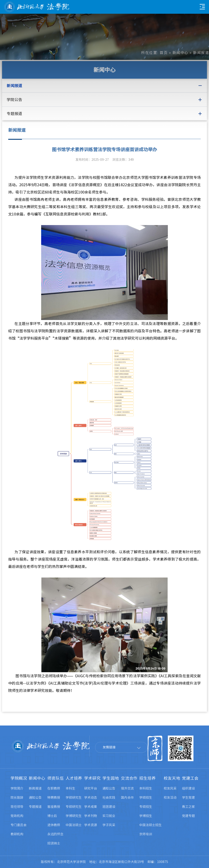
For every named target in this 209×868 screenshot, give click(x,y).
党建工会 (190, 778)
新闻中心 (180, 53)
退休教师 (54, 825)
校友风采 (170, 788)
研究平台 (91, 788)
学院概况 (19, 778)
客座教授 (54, 807)
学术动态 (91, 798)
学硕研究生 (74, 798)
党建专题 (188, 816)
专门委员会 (19, 825)
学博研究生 (74, 816)
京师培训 (146, 834)
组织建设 (188, 788)
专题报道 (35, 807)
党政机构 (17, 816)
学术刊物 (91, 816)
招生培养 (147, 778)
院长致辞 (17, 798)
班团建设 (109, 807)
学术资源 (91, 825)
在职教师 (54, 788)
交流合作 (129, 778)
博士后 (52, 816)
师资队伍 (56, 778)
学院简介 (17, 788)
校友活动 (170, 798)
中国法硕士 (74, 825)
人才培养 (74, 778)
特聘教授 (54, 798)
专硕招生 (146, 807)
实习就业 (109, 816)
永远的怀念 (55, 834)
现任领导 (17, 807)
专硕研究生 (74, 807)
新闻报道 (35, 788)
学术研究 (92, 778)
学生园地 (111, 778)
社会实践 (109, 798)
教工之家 (188, 807)
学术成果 (91, 807)
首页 (164, 53)
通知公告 (35, 798)
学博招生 (146, 816)
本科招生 (146, 788)
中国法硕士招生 (150, 825)
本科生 (70, 788)
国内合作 (127, 798)
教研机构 (17, 834)
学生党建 (188, 798)
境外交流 (127, 788)
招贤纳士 (54, 843)
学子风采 (109, 825)
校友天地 (172, 778)
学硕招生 (146, 798)
